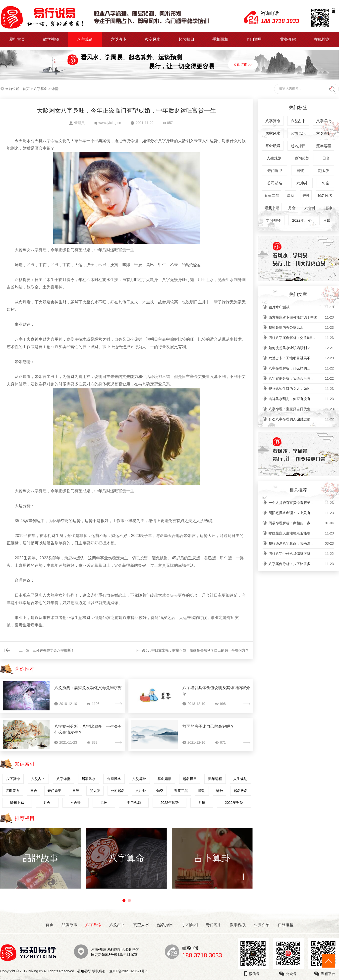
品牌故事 (69, 925)
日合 (34, 791)
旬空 (160, 791)
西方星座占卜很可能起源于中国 (301, 317)
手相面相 (220, 39)
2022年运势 (170, 803)
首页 (26, 89)
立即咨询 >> (243, 65)
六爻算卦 (139, 779)
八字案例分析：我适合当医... (301, 378)
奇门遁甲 (254, 39)
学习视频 (134, 803)
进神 (220, 791)
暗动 (202, 791)
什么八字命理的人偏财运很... (301, 419)
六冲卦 (141, 791)
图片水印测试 (301, 307)
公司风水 (114, 779)
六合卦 (75, 803)
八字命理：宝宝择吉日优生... (301, 409)
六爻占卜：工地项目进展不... (301, 358)
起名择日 (186, 39)
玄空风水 (153, 39)
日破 (76, 791)
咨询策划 (12, 791)
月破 (202, 803)
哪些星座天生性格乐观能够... (301, 533)
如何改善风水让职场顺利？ (301, 348)
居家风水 (89, 779)
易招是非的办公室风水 (301, 327)
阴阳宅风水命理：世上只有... (301, 513)
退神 (104, 803)
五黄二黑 (181, 791)
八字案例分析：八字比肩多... (301, 564)
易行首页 (17, 39)
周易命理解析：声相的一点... (301, 523)
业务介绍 (288, 39)
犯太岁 (95, 791)
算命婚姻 (165, 779)
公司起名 (118, 791)
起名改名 (241, 791)
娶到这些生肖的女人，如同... (301, 389)
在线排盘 (322, 39)
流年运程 (215, 779)
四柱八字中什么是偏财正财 (301, 554)
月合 (47, 803)
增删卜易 (17, 803)
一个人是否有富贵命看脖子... (301, 503)
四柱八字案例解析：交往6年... (301, 338)
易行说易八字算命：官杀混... (301, 543)
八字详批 (63, 779)
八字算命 (85, 39)
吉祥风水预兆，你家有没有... (301, 399)
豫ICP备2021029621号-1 (130, 971)
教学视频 (51, 39)
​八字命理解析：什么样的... (301, 368)
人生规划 (240, 779)
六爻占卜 (119, 39)
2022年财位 (234, 803)
